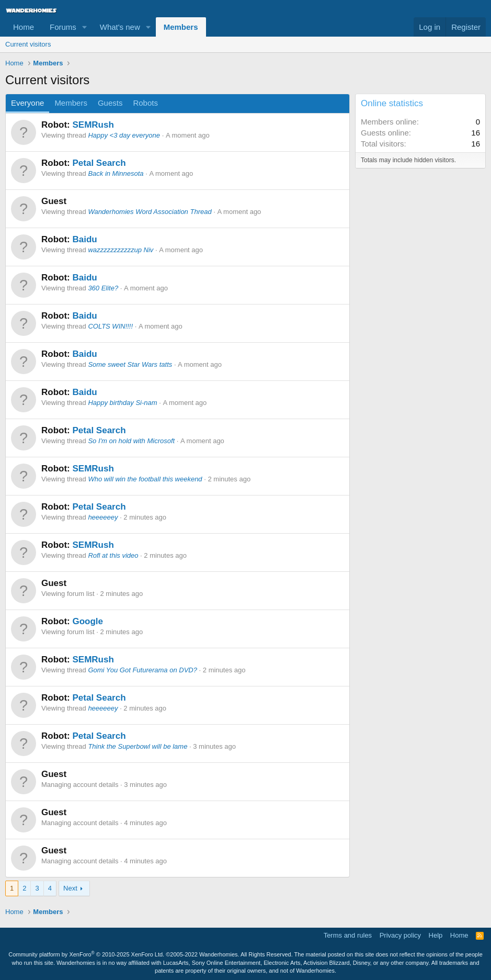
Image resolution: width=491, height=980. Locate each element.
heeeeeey (103, 517)
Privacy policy (400, 935)
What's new (120, 27)
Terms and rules (348, 935)
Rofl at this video (113, 555)
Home (24, 27)
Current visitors (28, 44)
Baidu (84, 239)
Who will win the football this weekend (145, 479)
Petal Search (99, 163)
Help (436, 935)
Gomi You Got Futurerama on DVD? (142, 670)
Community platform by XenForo (86, 954)
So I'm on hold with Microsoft (131, 441)
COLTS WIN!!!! (110, 326)
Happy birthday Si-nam (122, 403)
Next (70, 888)
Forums (63, 27)
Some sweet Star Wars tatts (130, 364)
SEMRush (93, 125)
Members (181, 27)
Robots (145, 103)
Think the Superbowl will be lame (138, 746)
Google (88, 621)
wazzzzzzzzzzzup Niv (121, 250)
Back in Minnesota (116, 173)
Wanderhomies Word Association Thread (150, 212)
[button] (85, 27)
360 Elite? (103, 288)
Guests (110, 103)
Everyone (27, 103)
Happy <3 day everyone (124, 135)
